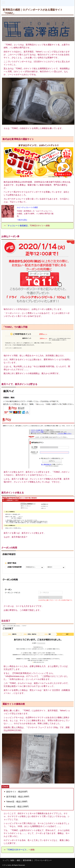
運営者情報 (27, 860)
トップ (5, 860)
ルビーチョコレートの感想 (27, 207)
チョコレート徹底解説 (18, 226)
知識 (12, 860)
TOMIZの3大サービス (17, 850)
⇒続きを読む (22, 220)
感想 (18, 860)
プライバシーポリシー (43, 860)
